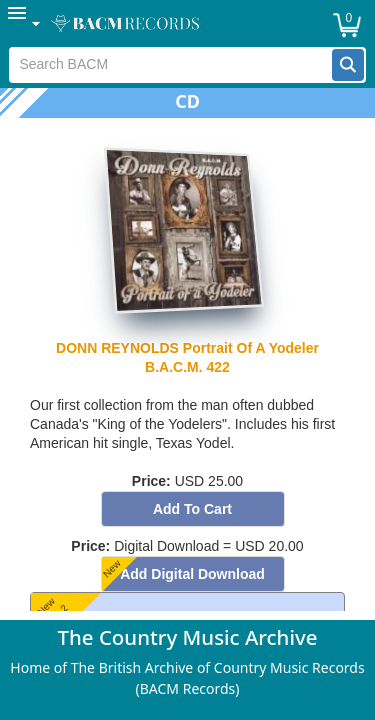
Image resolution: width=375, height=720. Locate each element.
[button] (348, 65)
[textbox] (170, 65)
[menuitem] (25, 23)
